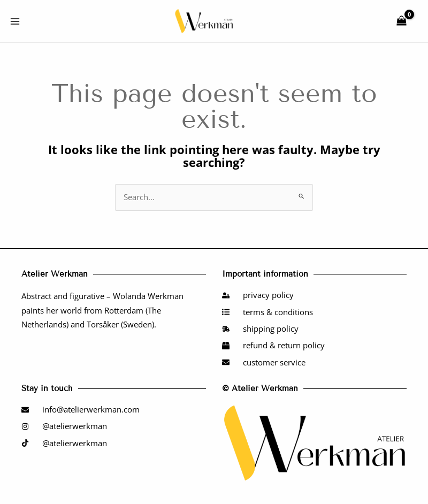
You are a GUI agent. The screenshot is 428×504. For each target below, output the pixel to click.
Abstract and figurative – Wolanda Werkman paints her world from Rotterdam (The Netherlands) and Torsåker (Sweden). (102, 310)
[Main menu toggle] (15, 21)
